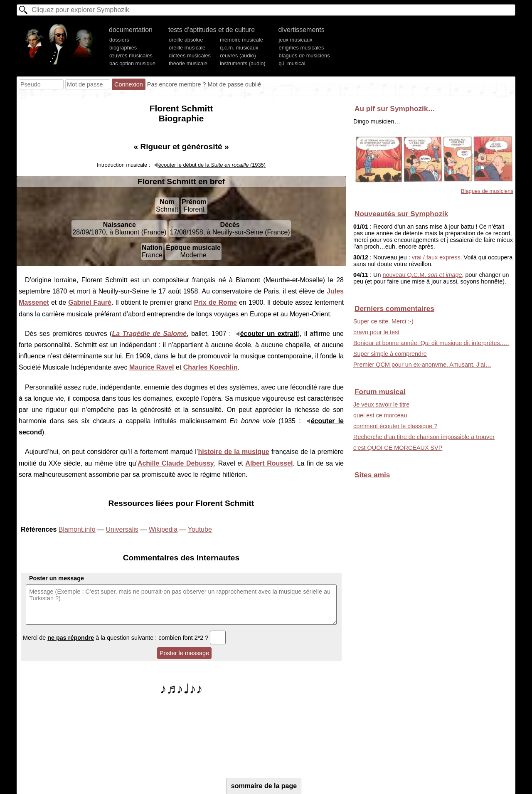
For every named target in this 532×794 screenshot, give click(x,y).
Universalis (122, 529)
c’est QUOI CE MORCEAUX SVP (398, 448)
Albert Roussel (269, 463)
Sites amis (372, 475)
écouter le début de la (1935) (212, 165)
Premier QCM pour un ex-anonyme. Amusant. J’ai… (422, 365)
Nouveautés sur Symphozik (401, 214)
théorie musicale (188, 63)
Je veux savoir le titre (381, 404)
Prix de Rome (215, 302)
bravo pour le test (376, 332)
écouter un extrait (269, 334)
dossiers (119, 40)
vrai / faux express (436, 257)
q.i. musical (292, 63)
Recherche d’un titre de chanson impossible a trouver (424, 437)
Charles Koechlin (211, 367)
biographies (123, 48)
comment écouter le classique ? (395, 426)
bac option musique (132, 63)
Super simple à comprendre (390, 354)
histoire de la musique (233, 452)
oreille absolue (186, 40)
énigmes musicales (302, 48)
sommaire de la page (264, 786)
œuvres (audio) (238, 55)
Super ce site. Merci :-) (383, 321)
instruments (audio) (243, 63)
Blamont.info (77, 529)
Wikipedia (163, 529)
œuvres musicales (131, 55)
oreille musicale (187, 48)
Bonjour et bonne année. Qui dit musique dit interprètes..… (431, 343)
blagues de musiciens (304, 55)
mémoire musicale (241, 40)
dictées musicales (190, 55)
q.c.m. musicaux (239, 48)
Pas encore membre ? (177, 84)
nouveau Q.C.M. (422, 275)
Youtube (200, 529)
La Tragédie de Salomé (149, 334)
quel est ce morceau (380, 415)
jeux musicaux (296, 40)
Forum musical (380, 392)
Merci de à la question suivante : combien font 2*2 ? (124, 638)
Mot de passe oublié (234, 84)
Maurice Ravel (152, 367)
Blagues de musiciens (487, 191)
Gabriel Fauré (90, 302)
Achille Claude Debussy (176, 463)
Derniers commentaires (394, 308)
